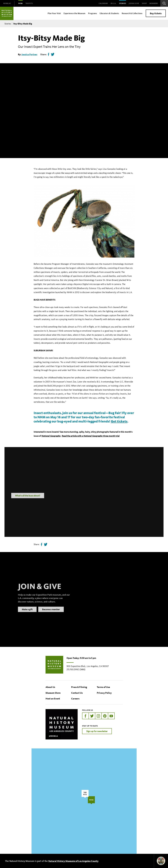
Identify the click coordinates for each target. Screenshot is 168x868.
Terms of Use (103, 687)
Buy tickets (156, 13)
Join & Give (134, 3)
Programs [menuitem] (92, 13)
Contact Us (77, 693)
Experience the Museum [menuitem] (74, 13)
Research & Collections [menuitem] (132, 13)
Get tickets (119, 421)
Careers (75, 698)
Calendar (103, 3)
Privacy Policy (104, 693)
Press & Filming (79, 687)
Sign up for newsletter (97, 731)
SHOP (144, 3)
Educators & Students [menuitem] (109, 13)
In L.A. (113, 3)
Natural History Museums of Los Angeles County (73, 861)
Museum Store (53, 693)
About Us (50, 687)
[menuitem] (7, 3)
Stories (123, 3)
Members (154, 3)
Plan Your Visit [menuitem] (54, 13)
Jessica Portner (30, 54)
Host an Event (53, 698)
